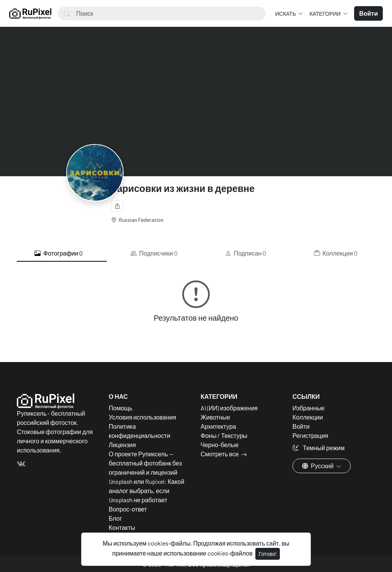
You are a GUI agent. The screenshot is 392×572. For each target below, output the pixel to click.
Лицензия (122, 445)
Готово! (268, 554)
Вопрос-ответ (128, 509)
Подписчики (154, 253)
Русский (318, 466)
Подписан (246, 253)
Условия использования (142, 417)
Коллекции (336, 253)
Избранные (309, 408)
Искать (286, 14)
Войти (301, 426)
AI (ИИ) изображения (229, 408)
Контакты (122, 527)
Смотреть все (220, 454)
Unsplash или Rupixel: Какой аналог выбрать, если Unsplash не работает (146, 491)
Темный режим (318, 448)
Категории (325, 14)
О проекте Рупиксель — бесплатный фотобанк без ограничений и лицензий (145, 463)
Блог (115, 518)
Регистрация (310, 435)
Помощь (121, 408)
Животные (215, 417)
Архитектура (218, 426)
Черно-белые (220, 445)
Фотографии (59, 253)
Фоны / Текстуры (224, 435)
